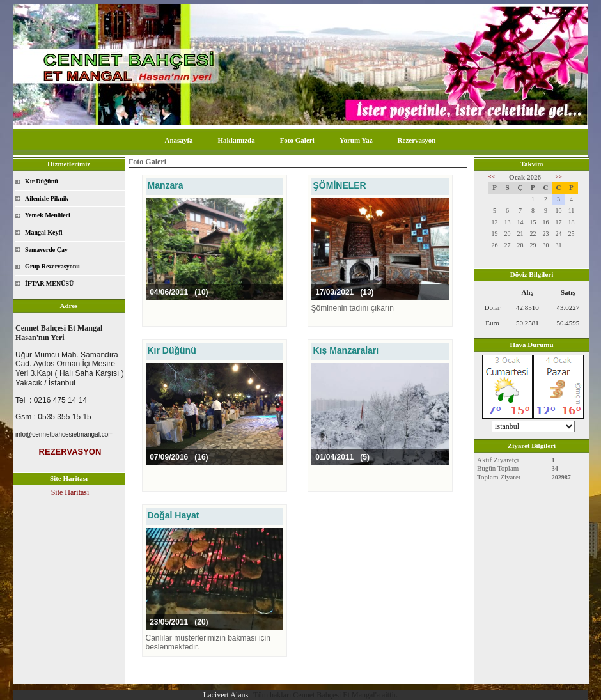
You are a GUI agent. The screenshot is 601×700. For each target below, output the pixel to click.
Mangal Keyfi (44, 232)
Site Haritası (70, 492)
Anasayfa (179, 140)
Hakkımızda (237, 140)
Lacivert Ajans (226, 695)
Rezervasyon (417, 140)
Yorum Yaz (356, 140)
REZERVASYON (70, 452)
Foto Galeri (297, 140)
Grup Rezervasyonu (52, 266)
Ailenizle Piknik (47, 198)
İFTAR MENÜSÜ (49, 284)
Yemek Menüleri (48, 215)
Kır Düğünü (42, 181)
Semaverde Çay (46, 250)
